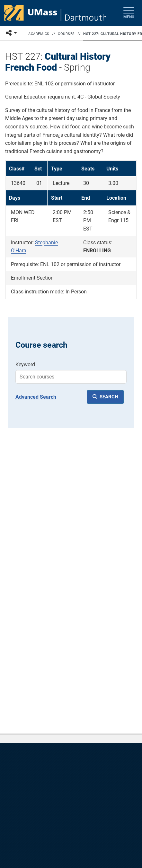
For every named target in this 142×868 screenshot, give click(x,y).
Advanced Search (36, 397)
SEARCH (109, 397)
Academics (39, 34)
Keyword (25, 365)
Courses (66, 34)
